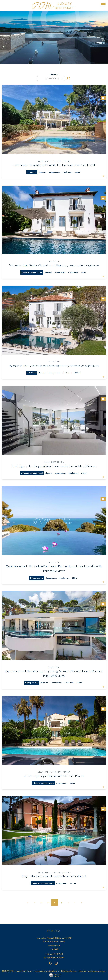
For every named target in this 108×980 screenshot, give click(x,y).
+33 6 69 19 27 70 (54, 954)
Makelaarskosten (68, 971)
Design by (54, 975)
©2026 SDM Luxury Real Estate (17, 971)
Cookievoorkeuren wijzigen (93, 971)
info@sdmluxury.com (54, 957)
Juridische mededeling (46, 971)
